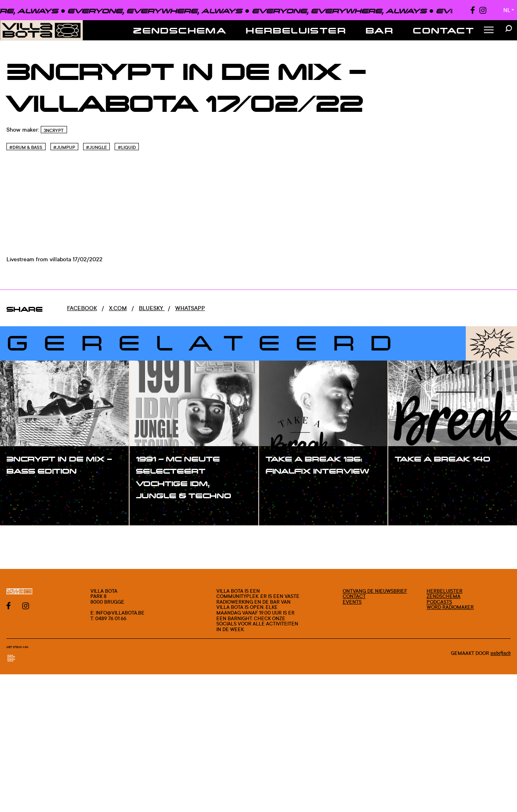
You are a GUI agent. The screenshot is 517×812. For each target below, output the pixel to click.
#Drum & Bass (26, 147)
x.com (118, 308)
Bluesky (152, 308)
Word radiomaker (450, 607)
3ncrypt (54, 130)
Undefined (500, 653)
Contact (444, 30)
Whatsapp (190, 308)
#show (24, 488)
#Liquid (127, 147)
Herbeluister (296, 30)
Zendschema (180, 30)
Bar (380, 30)
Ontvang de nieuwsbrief (375, 591)
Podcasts (439, 602)
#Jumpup (64, 147)
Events (352, 602)
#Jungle (96, 147)
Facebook (82, 308)
